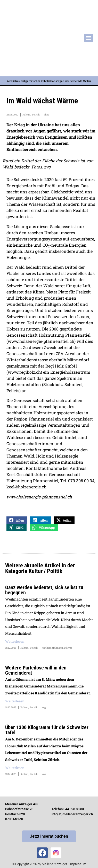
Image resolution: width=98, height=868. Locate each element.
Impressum (78, 864)
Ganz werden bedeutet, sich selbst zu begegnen (44, 590)
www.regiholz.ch (24, 372)
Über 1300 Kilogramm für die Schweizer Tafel (47, 730)
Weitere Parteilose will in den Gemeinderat (36, 670)
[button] (89, 38)
